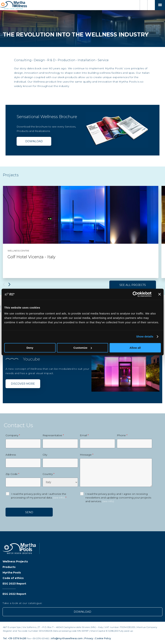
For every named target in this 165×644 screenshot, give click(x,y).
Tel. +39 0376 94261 (15, 638)
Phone (122, 435)
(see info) (59, 498)
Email (84, 435)
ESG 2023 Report (14, 584)
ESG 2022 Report (14, 594)
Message (87, 455)
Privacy (89, 638)
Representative (53, 435)
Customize (83, 348)
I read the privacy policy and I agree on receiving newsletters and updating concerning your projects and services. (118, 498)
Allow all (135, 348)
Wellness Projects (15, 561)
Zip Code (12, 474)
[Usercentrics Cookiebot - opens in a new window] (135, 294)
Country (48, 474)
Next (9, 284)
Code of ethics (13, 578)
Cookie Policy (103, 638)
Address (11, 455)
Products (9, 567)
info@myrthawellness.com (67, 638)
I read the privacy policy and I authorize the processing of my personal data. (39, 496)
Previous (4, 284)
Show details (145, 336)
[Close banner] (159, 294)
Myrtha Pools (12, 573)
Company (13, 435)
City (45, 455)
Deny (30, 348)
